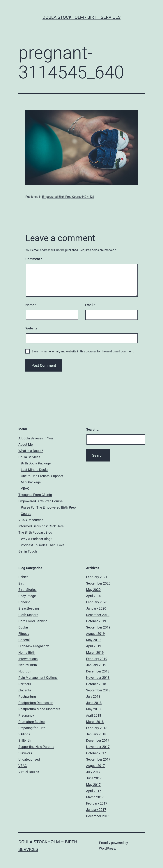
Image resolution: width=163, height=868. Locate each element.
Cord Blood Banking (33, 621)
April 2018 (94, 715)
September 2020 (98, 583)
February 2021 (97, 577)
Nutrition (25, 671)
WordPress (107, 848)
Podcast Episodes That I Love (42, 545)
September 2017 (98, 759)
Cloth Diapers (28, 615)
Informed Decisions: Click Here (41, 526)
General (24, 640)
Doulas (23, 627)
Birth (22, 583)
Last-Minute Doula (34, 470)
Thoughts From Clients (35, 495)
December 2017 (98, 740)
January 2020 (96, 608)
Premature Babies (32, 722)
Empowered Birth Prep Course (62, 197)
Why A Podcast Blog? (36, 539)
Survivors (25, 753)
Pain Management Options (38, 678)
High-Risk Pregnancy (34, 646)
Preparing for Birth (32, 728)
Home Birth (27, 653)
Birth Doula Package (36, 463)
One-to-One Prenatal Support (42, 476)
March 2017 (95, 797)
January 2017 (96, 810)
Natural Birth (28, 665)
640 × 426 (88, 197)
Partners (25, 684)
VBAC (25, 488)
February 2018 (97, 728)
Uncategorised (29, 759)
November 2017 (98, 747)
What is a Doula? (31, 451)
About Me (26, 444)
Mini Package (31, 482)
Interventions (28, 659)
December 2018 (98, 671)
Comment (34, 259)
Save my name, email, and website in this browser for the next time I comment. (83, 351)
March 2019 (95, 653)
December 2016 (98, 816)
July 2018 (93, 696)
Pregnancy (26, 715)
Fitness (24, 634)
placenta (25, 690)
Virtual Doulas (29, 772)
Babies (23, 577)
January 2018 (96, 734)
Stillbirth (25, 740)
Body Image (27, 596)
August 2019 (95, 634)
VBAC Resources (31, 520)
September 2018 (98, 690)
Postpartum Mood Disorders (39, 709)
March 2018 (95, 722)
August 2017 (95, 766)
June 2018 (94, 703)
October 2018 (96, 684)
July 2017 (93, 772)
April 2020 (94, 596)
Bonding (24, 602)
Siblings (24, 734)
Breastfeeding (29, 608)
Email (90, 305)
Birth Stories (27, 590)
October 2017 (96, 753)
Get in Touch (28, 551)
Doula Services (29, 457)
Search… (92, 429)
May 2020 (93, 590)
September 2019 (98, 627)
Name (31, 305)
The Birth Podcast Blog (35, 532)
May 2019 (93, 640)
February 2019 (97, 659)
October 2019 (96, 621)
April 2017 (94, 791)
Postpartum (27, 696)
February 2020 (97, 602)
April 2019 (94, 646)
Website (31, 328)
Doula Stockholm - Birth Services (82, 17)
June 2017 (94, 778)
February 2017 (97, 803)
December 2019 (98, 615)
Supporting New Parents (36, 747)
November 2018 (98, 678)
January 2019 (96, 665)
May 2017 (93, 785)
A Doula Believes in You (36, 438)
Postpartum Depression (36, 703)
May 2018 (93, 709)
